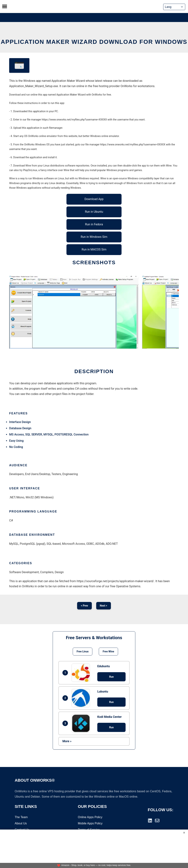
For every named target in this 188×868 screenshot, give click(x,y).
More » (67, 741)
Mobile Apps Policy (90, 824)
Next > (104, 606)
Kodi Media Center (110, 717)
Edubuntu (104, 666)
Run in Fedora (94, 224)
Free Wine (108, 651)
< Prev (84, 606)
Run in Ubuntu (94, 212)
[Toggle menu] (5, 6)
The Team (21, 817)
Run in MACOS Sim (94, 249)
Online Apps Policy (90, 817)
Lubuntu (103, 692)
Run (112, 677)
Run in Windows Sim (94, 237)
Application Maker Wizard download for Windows (94, 42)
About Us (21, 824)
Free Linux (83, 651)
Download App (94, 199)
